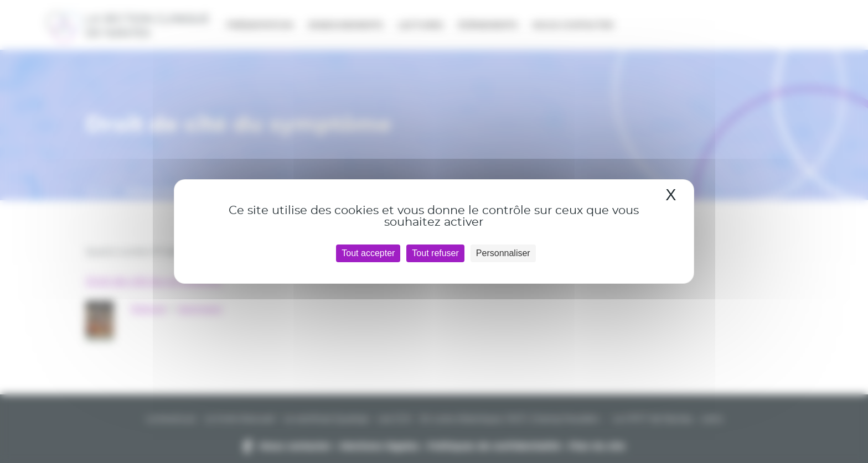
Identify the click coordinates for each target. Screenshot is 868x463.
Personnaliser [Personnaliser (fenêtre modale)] (503, 253)
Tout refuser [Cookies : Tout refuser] (435, 253)
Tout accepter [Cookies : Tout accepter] (368, 253)
